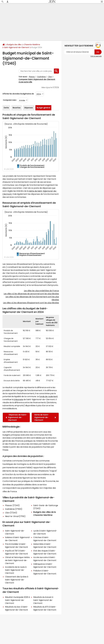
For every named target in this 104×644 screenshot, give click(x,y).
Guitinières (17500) (14, 509)
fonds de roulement (48, 396)
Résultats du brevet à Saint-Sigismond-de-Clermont (43, 600)
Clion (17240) (11, 513)
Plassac (32, 77)
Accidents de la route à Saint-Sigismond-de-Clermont (16, 570)
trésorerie (18, 399)
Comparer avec (9, 100)
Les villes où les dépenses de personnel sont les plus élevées (31, 294)
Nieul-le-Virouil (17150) (15, 516)
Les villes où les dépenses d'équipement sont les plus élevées (31, 303)
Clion (50, 77)
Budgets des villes (14, 45)
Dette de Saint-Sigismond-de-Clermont (45, 417)
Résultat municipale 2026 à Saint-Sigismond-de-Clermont (17, 600)
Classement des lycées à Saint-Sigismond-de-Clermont (17, 580)
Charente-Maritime (32, 45)
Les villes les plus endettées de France (41, 291)
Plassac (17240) (12, 505)
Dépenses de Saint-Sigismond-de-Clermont (16, 417)
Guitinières (41, 77)
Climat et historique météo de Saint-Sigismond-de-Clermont (17, 560)
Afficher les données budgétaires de (18, 94)
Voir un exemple (96, 56)
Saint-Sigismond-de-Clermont (17, 47)
